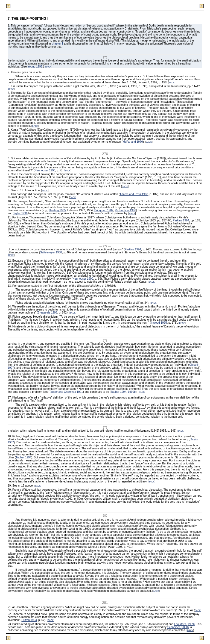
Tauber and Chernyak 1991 (66, 392)
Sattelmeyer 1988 (51, 252)
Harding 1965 (57, 210)
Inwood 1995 (159, 323)
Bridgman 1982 (104, 210)
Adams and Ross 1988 (134, 194)
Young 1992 (35, 67)
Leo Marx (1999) (184, 624)
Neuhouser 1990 (45, 170)
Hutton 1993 (29, 620)
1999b (132, 392)
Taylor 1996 (20, 213)
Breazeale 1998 (48, 313)
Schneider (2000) (178, 627)
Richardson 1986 (125, 210)
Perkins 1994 (181, 220)
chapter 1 (57, 44)
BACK (48, 67)
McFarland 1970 (133, 142)
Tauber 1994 (119, 392)
